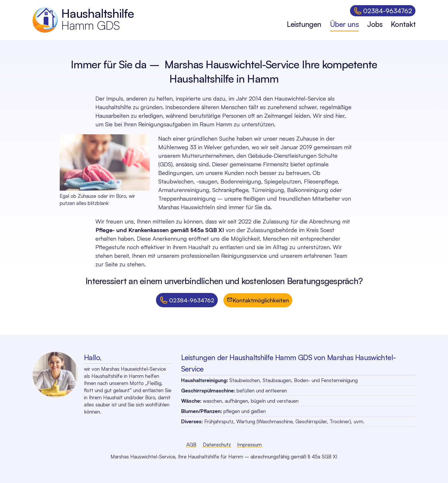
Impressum (249, 444)
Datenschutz (217, 444)
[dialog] (351, 20)
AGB (191, 444)
